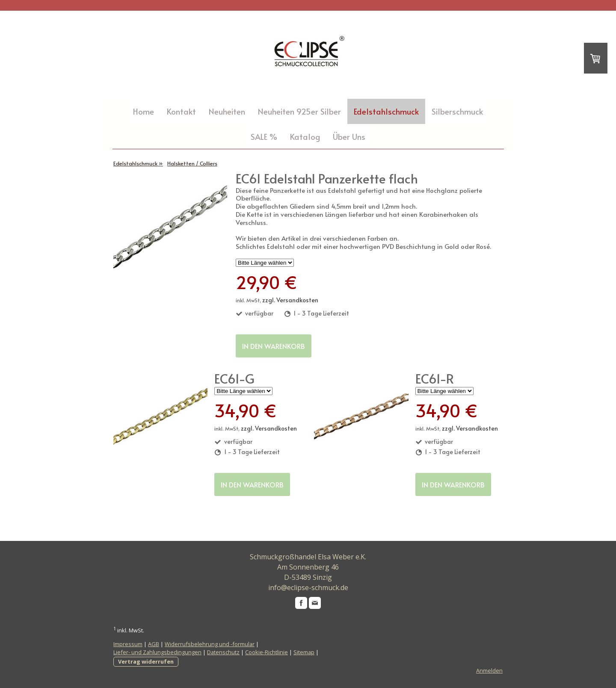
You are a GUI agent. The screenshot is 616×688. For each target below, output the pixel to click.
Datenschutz (223, 652)
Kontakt (181, 111)
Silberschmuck (457, 111)
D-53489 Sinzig (308, 577)
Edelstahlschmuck (386, 111)
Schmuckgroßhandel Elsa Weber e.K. (308, 557)
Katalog (305, 136)
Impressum (128, 644)
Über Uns (349, 136)
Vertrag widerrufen (146, 661)
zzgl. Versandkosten (290, 300)
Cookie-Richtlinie (267, 652)
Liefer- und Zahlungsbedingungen (157, 652)
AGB (154, 644)
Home (144, 111)
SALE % (264, 136)
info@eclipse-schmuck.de (308, 588)
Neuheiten (227, 111)
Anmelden (489, 670)
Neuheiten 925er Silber (299, 111)
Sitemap (304, 652)
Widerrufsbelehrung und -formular (210, 644)
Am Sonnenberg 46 (308, 567)
